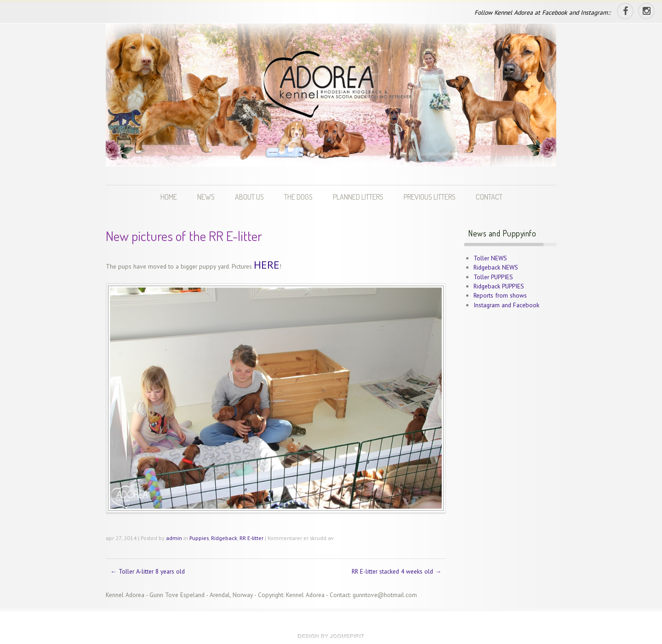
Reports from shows (500, 295)
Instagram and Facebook (506, 305)
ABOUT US (249, 197)
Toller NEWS (490, 258)
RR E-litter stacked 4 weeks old (397, 571)
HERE (267, 265)
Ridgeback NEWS (496, 267)
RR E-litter (251, 538)
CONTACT (489, 197)
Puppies (199, 538)
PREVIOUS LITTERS (430, 197)
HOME (169, 197)
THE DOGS (298, 197)
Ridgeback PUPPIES (499, 286)
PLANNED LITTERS (358, 197)
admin (174, 538)
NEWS (206, 197)
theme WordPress (331, 636)
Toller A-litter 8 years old (148, 571)
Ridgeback (224, 538)
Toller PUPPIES (493, 277)
